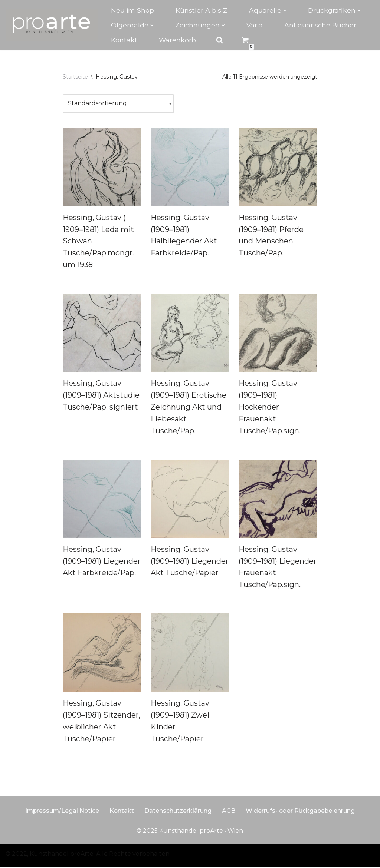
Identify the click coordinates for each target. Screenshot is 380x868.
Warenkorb (178, 40)
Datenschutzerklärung (178, 812)
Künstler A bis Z (202, 10)
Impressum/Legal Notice (61, 812)
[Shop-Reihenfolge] (119, 104)
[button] (285, 11)
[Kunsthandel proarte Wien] (52, 25)
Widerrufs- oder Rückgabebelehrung (301, 812)
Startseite (75, 77)
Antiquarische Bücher (320, 25)
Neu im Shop (132, 10)
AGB (229, 812)
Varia (255, 25)
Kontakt (124, 40)
